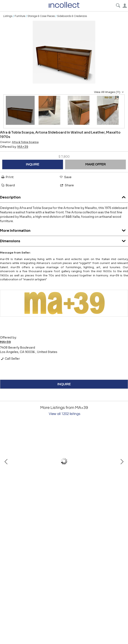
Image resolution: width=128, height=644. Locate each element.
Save (65, 177)
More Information (64, 230)
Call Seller (10, 359)
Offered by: (14, 147)
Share (67, 185)
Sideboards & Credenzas (72, 16)
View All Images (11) (109, 92)
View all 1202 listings (65, 414)
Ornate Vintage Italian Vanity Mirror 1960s (50, 499)
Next (122, 461)
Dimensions (64, 240)
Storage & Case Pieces (41, 16)
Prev (6, 461)
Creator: (19, 142)
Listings (8, 16)
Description (64, 196)
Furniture (20, 16)
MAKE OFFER (95, 164)
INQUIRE (33, 164)
